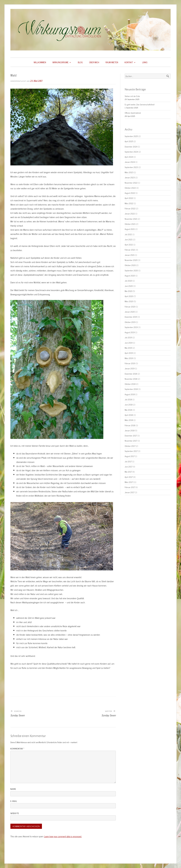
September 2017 (131, 451)
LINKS (145, 62)
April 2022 (129, 198)
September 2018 (131, 389)
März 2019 (129, 358)
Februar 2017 (130, 487)
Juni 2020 (129, 286)
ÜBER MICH (94, 62)
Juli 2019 (128, 337)
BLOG (80, 62)
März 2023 (129, 172)
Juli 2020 (129, 281)
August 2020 (130, 276)
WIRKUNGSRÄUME (60, 62)
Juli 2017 (128, 461)
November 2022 (131, 183)
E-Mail (14, 801)
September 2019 (131, 327)
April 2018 (129, 415)
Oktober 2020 (130, 265)
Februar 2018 (130, 425)
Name (13, 789)
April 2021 (129, 245)
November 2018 (131, 379)
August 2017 (130, 456)
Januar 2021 (130, 255)
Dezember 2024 (131, 147)
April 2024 (129, 157)
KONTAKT (129, 62)
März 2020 (129, 301)
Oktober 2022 (130, 188)
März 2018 (129, 420)
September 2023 (131, 167)
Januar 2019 (130, 368)
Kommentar (17, 749)
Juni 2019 (129, 343)
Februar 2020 (130, 307)
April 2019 (129, 353)
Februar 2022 (130, 208)
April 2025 (129, 141)
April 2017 (129, 477)
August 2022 (130, 193)
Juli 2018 (128, 399)
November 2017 (131, 441)
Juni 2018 (129, 405)
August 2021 (130, 229)
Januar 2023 (130, 177)
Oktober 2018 (130, 384)
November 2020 (131, 260)
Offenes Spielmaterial (133, 113)
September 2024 (131, 152)
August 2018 (130, 394)
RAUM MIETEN (112, 62)
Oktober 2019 (130, 322)
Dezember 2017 (131, 436)
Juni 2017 (129, 467)
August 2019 (130, 332)
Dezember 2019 (131, 317)
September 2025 (131, 136)
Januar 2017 (130, 492)
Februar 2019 (130, 363)
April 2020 (129, 296)
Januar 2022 (130, 214)
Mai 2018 (128, 410)
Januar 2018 (130, 430)
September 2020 (131, 270)
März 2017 (129, 482)
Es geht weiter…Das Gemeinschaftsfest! (140, 104)
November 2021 (131, 219)
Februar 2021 (130, 250)
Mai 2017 (128, 472)
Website (15, 813)
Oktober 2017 (130, 446)
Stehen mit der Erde (132, 96)
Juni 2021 (129, 239)
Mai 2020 (129, 291)
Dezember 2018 (131, 374)
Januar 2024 (130, 162)
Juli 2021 (128, 234)
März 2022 (129, 203)
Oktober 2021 (130, 224)
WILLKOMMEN (40, 62)
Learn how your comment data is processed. (63, 836)
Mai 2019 (128, 348)
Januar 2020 (130, 312)
